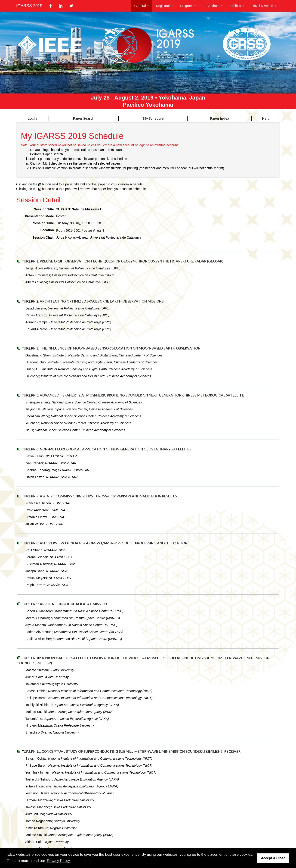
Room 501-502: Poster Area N (80, 230)
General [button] (142, 6)
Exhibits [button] (237, 6)
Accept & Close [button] (273, 858)
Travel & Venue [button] (264, 6)
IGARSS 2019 (29, 6)
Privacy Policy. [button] (59, 861)
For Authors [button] (213, 6)
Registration (165, 6)
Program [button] (188, 6)
